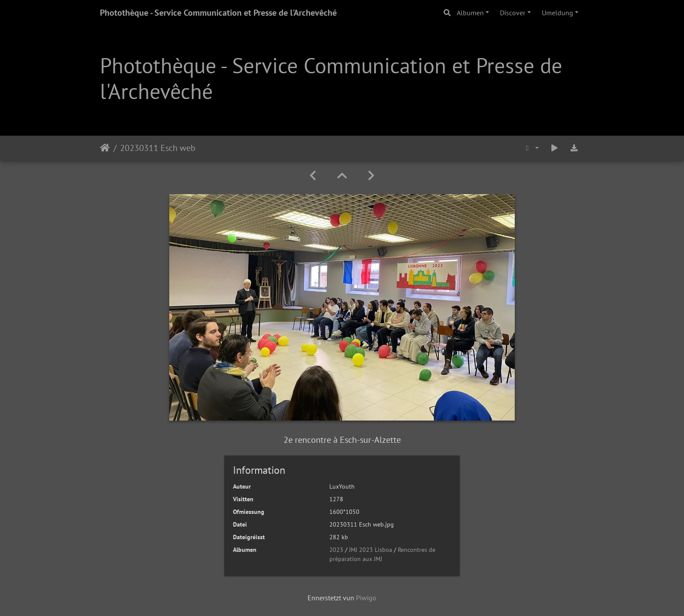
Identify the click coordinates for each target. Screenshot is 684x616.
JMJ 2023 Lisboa (371, 550)
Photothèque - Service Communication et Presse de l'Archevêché (218, 13)
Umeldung (557, 13)
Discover (513, 13)
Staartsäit (105, 148)
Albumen (470, 13)
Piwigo (366, 598)
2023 (336, 550)
